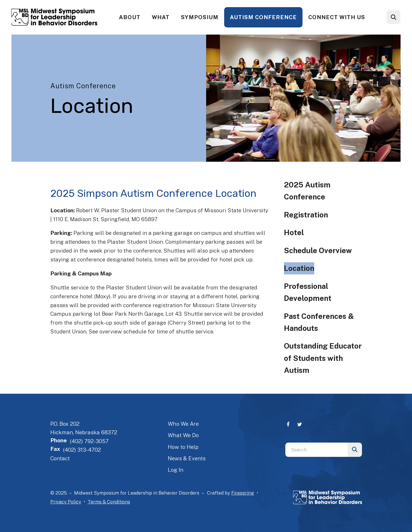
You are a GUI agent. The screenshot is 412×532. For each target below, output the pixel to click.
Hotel (294, 232)
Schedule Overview (318, 250)
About (130, 17)
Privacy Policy (66, 502)
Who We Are (183, 424)
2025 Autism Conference (307, 191)
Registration (306, 215)
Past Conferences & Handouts (319, 322)
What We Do (183, 435)
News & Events (187, 458)
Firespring (243, 493)
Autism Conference (263, 17)
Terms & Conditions (109, 502)
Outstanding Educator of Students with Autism (323, 358)
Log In (176, 470)
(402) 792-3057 (89, 441)
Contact (60, 458)
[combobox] (317, 450)
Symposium (200, 17)
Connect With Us (337, 17)
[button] (393, 17)
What (161, 17)
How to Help (183, 447)
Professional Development (308, 292)
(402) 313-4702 (82, 450)
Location (299, 268)
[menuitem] (130, 17)
